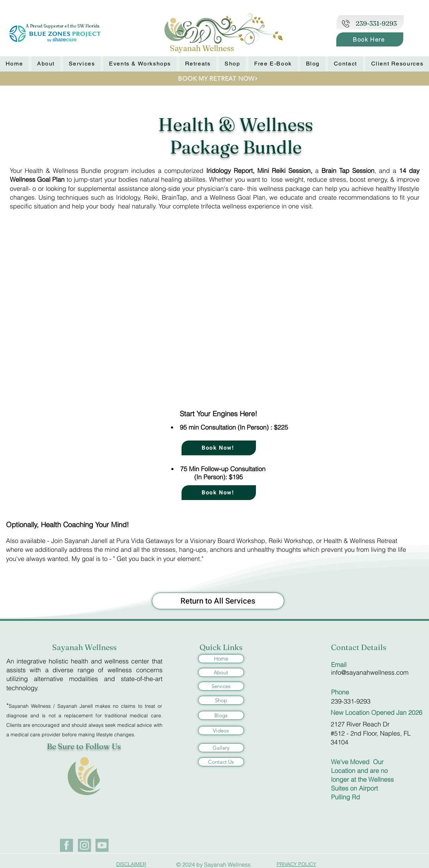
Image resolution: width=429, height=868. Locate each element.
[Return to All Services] (218, 601)
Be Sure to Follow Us (84, 746)
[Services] (221, 686)
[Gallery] (221, 748)
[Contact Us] (221, 762)
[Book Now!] (219, 448)
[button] (232, 64)
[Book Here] (370, 39)
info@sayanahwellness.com (370, 672)
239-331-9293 (351, 701)
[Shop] (221, 700)
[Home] (221, 659)
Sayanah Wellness (84, 647)
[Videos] (221, 730)
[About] (221, 672)
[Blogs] (221, 715)
